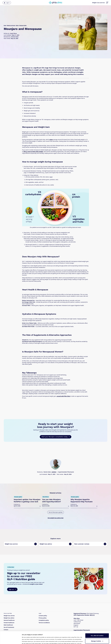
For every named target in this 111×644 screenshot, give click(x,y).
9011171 (92, 615)
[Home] (56, 3)
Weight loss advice (9, 618)
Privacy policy (43, 618)
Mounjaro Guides (23, 25)
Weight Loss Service (11, 25)
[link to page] (21, 544)
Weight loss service (98, 3)
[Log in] (7, 3)
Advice (17, 25)
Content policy (43, 616)
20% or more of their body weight (33, 152)
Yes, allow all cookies (97, 624)
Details (24, 641)
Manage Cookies (97, 629)
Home (5, 25)
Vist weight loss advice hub (56, 518)
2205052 (54, 472)
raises (51, 140)
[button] (107, 3)
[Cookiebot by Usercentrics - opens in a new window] (11, 641)
